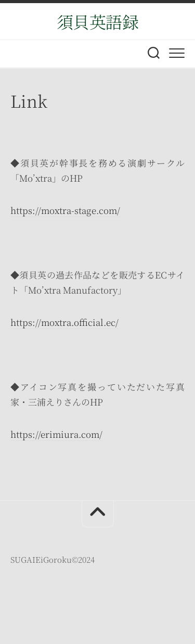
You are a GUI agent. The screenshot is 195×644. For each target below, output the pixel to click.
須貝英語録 (98, 21)
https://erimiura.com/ (56, 434)
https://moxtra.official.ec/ (64, 322)
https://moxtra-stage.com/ (65, 210)
